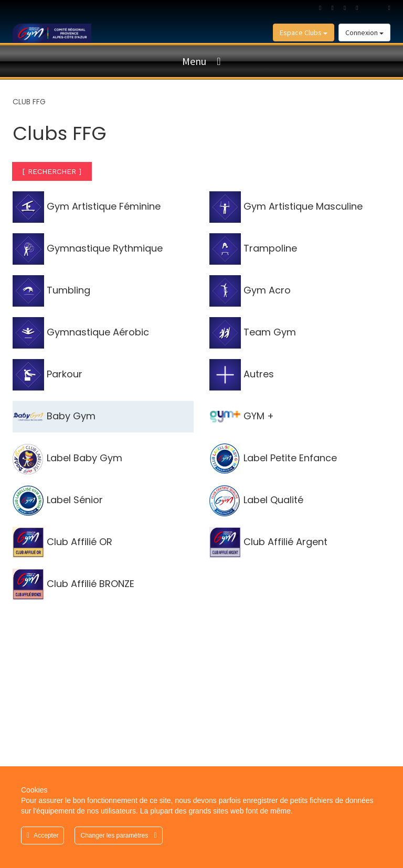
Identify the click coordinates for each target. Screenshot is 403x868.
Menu (194, 61)
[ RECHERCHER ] (52, 171)
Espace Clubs (304, 32)
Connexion (364, 32)
